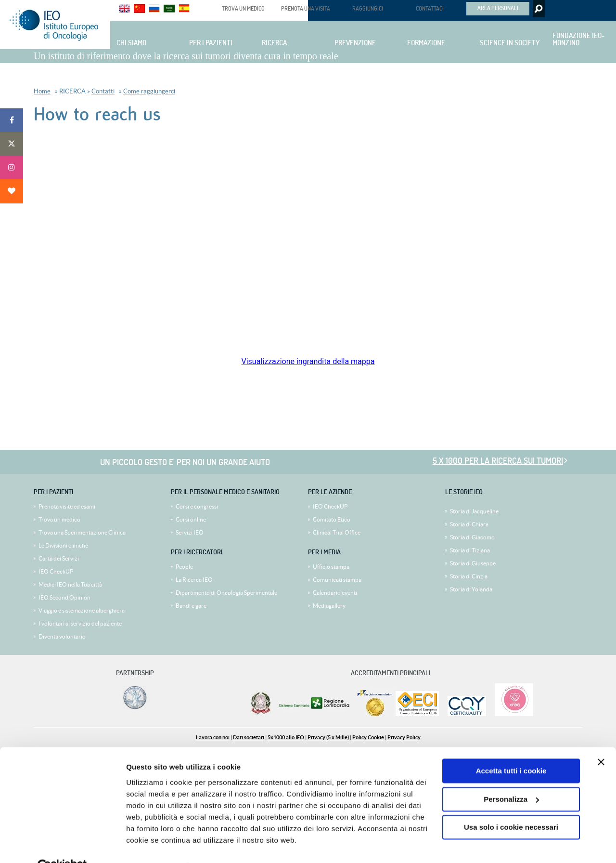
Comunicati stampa (337, 580)
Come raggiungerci (149, 91)
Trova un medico (59, 519)
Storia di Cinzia (469, 576)
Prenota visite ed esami (67, 506)
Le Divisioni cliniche (63, 545)
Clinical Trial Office (337, 532)
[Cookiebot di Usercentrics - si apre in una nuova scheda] (62, 844)
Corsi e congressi (197, 506)
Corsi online (191, 519)
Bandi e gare (191, 606)
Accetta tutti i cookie (511, 749)
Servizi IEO (190, 532)
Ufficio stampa (331, 567)
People (184, 567)
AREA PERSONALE (499, 8)
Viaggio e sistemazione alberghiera (82, 610)
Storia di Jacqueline (474, 511)
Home (42, 91)
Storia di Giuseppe (473, 563)
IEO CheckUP (56, 571)
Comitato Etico (332, 519)
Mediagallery (329, 606)
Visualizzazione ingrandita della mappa (308, 361)
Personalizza (511, 777)
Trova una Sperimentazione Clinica (82, 532)
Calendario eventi (335, 593)
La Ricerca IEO (194, 580)
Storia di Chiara (469, 524)
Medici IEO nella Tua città (70, 584)
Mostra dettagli (152, 844)
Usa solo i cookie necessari (511, 805)
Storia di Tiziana (470, 550)
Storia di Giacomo (472, 537)
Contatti (103, 91)
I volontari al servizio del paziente (80, 623)
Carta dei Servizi (59, 558)
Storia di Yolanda (471, 589)
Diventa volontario (62, 636)
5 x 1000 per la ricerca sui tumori (498, 461)
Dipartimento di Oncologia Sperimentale (226, 593)
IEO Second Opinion (64, 597)
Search (538, 9)
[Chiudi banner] (601, 740)
